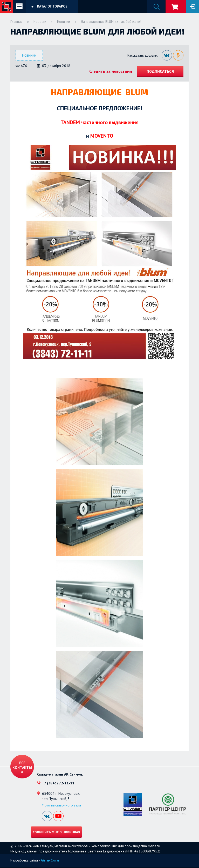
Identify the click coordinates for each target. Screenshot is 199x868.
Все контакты (22, 765)
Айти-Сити (50, 860)
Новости (40, 22)
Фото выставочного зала (61, 805)
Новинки (64, 22)
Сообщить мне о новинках (56, 832)
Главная (16, 22)
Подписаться (160, 71)
